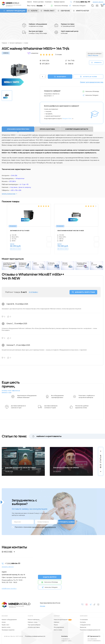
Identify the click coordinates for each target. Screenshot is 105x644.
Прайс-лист (5, 625)
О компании (48, 2)
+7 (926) (82, 2)
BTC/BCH (13, 181)
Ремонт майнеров (34, 620)
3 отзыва (58, 55)
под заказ (14, 187)
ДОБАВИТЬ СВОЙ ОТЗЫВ (85, 292)
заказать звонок (98, 2)
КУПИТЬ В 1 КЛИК (89, 77)
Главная (4, 43)
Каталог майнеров (16, 43)
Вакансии (83, 627)
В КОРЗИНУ (61, 77)
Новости (29, 2)
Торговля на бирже (34, 625)
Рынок (56, 625)
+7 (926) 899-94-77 (65, 639)
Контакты (83, 622)
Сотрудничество (85, 625)
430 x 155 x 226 (16, 190)
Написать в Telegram (79, 6)
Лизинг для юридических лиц (92, 82)
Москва (43, 606)
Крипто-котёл (6, 627)
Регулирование (59, 627)
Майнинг (57, 622)
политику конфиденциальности (44, 527)
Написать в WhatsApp (61, 6)
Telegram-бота (67, 119)
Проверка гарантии (59, 2)
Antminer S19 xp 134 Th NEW (20, 231)
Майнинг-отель (33, 622)
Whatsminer (20, 179)
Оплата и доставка (38, 2)
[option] (19, 72)
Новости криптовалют (63, 620)
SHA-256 (14, 176)
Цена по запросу (25, 187)
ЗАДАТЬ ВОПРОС (50, 577)
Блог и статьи (58, 630)
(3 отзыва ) (33, 292)
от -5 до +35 (24, 184)
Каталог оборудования (9, 620)
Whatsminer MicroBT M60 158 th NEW (71, 231)
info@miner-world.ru (9, 589)
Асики (26, 43)
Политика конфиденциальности (90, 630)
